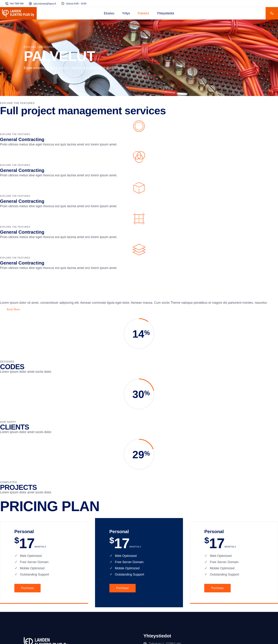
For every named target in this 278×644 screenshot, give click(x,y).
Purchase (27, 588)
